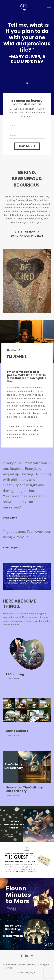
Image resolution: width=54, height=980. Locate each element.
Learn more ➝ (12, 679)
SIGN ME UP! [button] (27, 146)
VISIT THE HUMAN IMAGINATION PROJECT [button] (27, 234)
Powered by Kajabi (27, 973)
